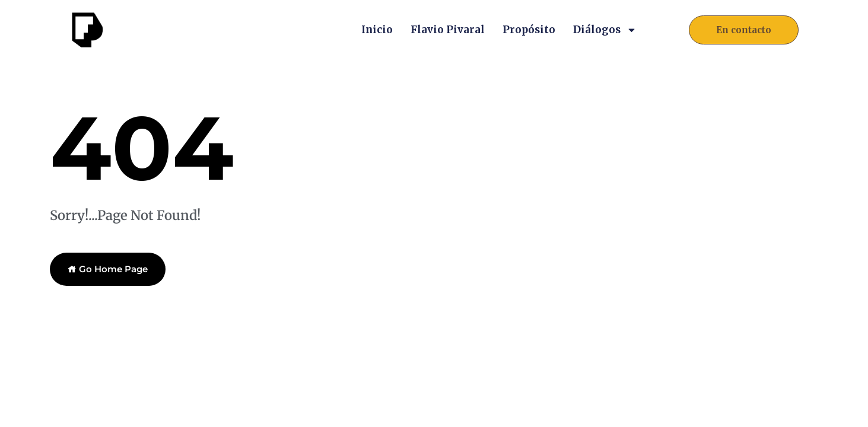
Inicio (377, 30)
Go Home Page (108, 269)
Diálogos (605, 30)
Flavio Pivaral (448, 30)
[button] (744, 30)
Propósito (529, 30)
